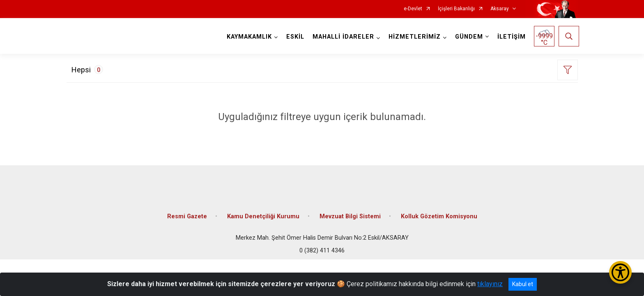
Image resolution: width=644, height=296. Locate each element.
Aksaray (500, 9)
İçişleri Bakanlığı (456, 9)
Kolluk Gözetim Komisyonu (439, 212)
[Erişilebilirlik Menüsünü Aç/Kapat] (620, 272)
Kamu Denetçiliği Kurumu (263, 212)
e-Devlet (413, 9)
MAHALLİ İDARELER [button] (342, 37)
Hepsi (87, 69)
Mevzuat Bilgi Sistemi (350, 212)
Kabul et (523, 284)
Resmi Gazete (187, 212)
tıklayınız (490, 284)
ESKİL (294, 37)
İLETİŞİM (510, 37)
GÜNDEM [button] (468, 37)
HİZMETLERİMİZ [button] (413, 37)
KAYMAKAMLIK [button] (248, 37)
